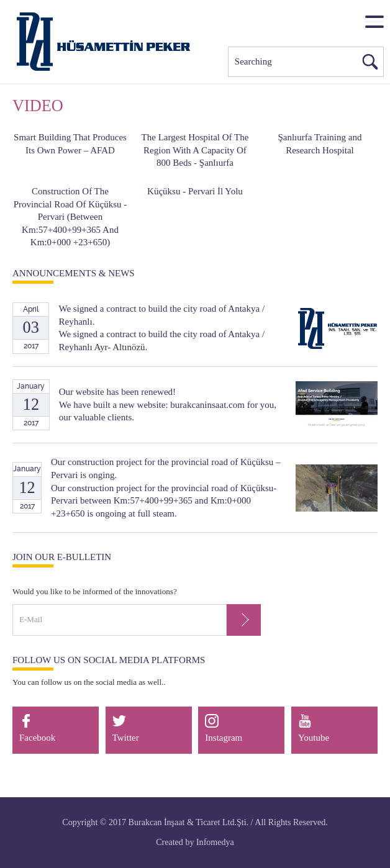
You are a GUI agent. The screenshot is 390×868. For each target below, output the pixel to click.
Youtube (314, 728)
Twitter (126, 728)
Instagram (224, 728)
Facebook (37, 728)
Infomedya (215, 842)
